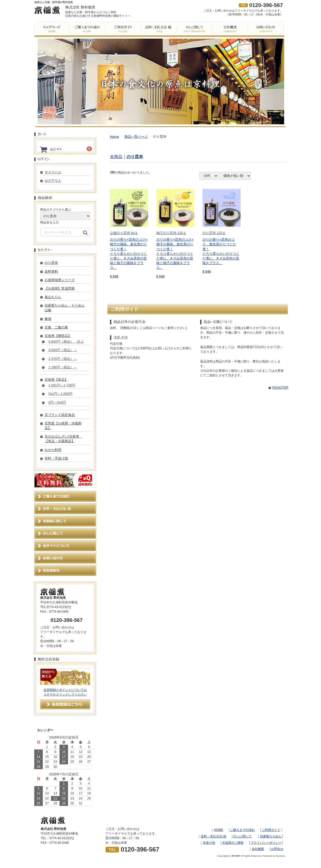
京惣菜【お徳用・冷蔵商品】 (63, 426)
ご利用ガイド (271, 830)
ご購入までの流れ (242, 830)
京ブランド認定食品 (60, 415)
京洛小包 (209, 843)
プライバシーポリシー (266, 843)
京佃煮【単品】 (56, 380)
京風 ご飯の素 (56, 327)
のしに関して (242, 836)
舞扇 (48, 319)
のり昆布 (51, 263)
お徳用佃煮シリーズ (60, 280)
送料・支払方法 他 (213, 836)
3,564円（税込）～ (63, 350)
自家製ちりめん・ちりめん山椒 (65, 308)
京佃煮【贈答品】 (58, 336)
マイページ (53, 172)
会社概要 (258, 849)
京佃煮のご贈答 (233, 843)
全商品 (116, 157)
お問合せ (277, 849)
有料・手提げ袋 (56, 458)
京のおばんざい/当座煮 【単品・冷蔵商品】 (64, 439)
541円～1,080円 (60, 394)
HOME (218, 830)
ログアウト (53, 181)
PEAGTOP (280, 388)
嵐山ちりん (53, 297)
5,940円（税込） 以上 (66, 341)
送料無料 (51, 271)
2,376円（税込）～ (63, 359)
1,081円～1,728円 (62, 385)
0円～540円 (57, 402)
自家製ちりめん (271, 836)
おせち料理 (53, 450)
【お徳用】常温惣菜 (60, 288)
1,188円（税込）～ (63, 367)
